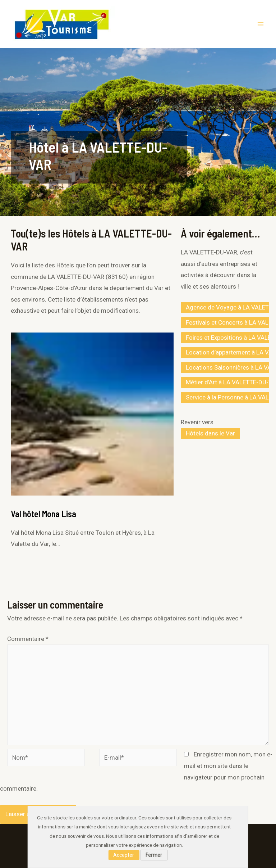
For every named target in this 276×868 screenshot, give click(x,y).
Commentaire (28, 639)
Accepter (124, 855)
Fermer (154, 855)
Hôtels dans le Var (210, 433)
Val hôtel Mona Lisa (43, 514)
